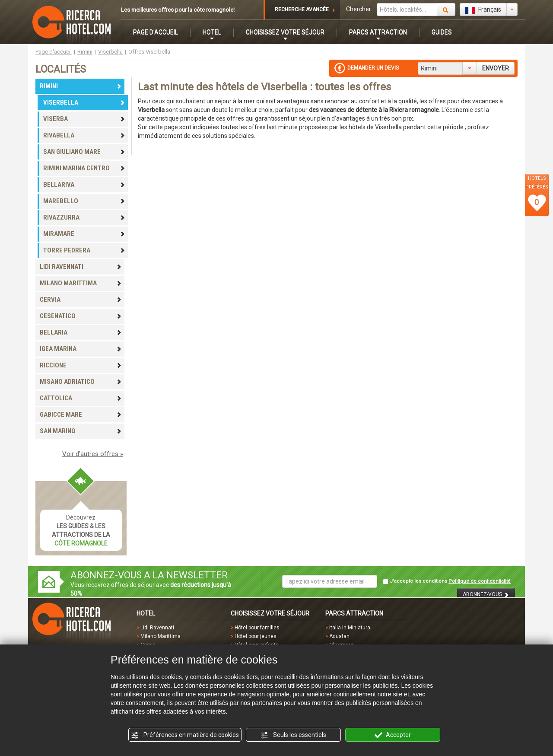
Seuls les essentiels (293, 735)
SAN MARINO (81, 431)
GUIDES (442, 32)
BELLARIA (81, 332)
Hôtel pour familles (257, 628)
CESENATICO (81, 316)
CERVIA (81, 300)
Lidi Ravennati (157, 628)
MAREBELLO (84, 201)
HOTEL (212, 32)
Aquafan (339, 636)
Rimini (85, 52)
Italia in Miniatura (350, 628)
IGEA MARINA (81, 349)
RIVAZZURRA (84, 217)
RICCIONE (81, 365)
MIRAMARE (84, 234)
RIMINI (81, 86)
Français (483, 10)
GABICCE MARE (81, 415)
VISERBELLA (84, 102)
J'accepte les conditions (447, 581)
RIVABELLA (84, 135)
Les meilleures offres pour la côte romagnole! (178, 10)
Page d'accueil (54, 52)
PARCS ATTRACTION (378, 32)
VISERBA (84, 119)
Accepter (393, 735)
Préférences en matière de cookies (185, 735)
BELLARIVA (84, 185)
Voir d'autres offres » (93, 454)
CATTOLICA (81, 398)
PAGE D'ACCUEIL (156, 32)
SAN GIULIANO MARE (84, 152)
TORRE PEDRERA (84, 250)
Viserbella (110, 52)
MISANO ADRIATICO (81, 382)
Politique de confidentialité (480, 581)
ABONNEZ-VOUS (486, 595)
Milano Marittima (160, 636)
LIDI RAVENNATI (81, 267)
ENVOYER (496, 68)
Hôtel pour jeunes (256, 636)
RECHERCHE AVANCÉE (302, 10)
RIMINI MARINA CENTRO (84, 168)
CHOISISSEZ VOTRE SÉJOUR (285, 32)
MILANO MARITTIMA (81, 283)
